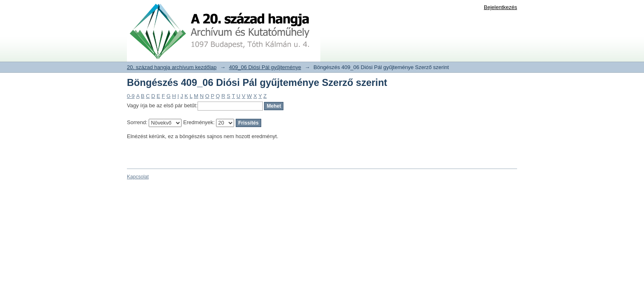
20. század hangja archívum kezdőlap (172, 67)
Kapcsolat (138, 177)
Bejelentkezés (500, 7)
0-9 (131, 96)
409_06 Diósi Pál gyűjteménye (265, 67)
